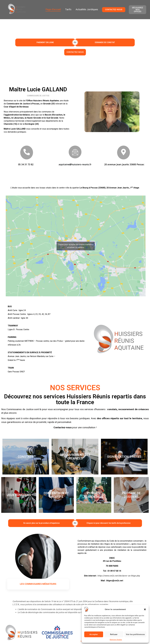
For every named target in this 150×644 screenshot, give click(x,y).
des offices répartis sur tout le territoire (120, 418)
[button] (145, 609)
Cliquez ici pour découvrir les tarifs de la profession (109, 523)
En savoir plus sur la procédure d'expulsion (42, 523)
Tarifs (68, 9)
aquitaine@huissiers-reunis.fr (75, 164)
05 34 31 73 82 (26, 164)
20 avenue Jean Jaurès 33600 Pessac (124, 164)
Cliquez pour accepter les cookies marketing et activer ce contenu (76, 246)
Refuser (114, 634)
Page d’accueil (53, 9)
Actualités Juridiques (87, 9)
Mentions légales (116, 640)
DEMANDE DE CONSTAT (105, 42)
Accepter (94, 634)
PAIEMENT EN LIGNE (45, 42)
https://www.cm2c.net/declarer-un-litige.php (119, 576)
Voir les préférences (135, 634)
